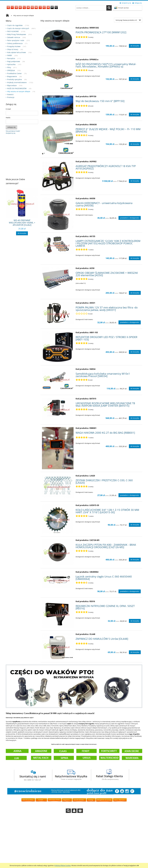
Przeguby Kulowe (14, 46)
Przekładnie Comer (14, 73)
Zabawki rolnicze (14, 37)
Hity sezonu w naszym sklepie (19, 91)
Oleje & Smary (13, 49)
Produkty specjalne (15, 79)
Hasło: (8, 118)
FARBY (10, 55)
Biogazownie (12, 76)
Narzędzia (11, 58)
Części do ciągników (15, 25)
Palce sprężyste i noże (16, 40)
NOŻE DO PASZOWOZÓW (17, 88)
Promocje (11, 97)
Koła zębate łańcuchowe (17, 52)
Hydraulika (11, 64)
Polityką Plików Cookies (63, 865)
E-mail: (8, 109)
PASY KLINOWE (13, 31)
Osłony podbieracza (15, 43)
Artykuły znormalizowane (17, 82)
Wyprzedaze (12, 85)
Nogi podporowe (14, 61)
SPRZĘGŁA (11, 70)
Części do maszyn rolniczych (18, 28)
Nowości (10, 94)
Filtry (9, 67)
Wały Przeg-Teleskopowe (17, 34)
